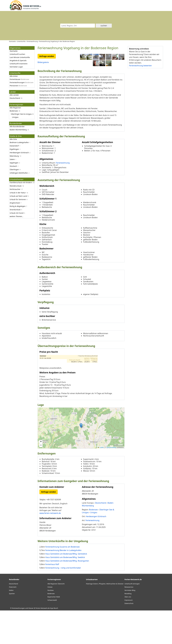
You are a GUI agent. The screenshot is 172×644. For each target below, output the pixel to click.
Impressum (129, 634)
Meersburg (14, 156)
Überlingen (14, 169)
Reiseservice (129, 621)
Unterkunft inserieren (19, 64)
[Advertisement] (145, 106)
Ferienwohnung (63, 196)
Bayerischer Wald (54, 630)
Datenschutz (129, 637)
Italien (11, 624)
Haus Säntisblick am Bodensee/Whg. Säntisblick (66, 587)
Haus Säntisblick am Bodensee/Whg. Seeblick (65, 591)
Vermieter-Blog (130, 624)
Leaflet (101, 481)
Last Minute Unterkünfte (20, 57)
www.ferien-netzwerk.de (50, 547)
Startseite (14, 51)
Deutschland (15, 98)
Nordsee (51, 624)
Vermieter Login (16, 67)
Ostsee (50, 621)
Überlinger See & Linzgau (21, 114)
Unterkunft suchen (17, 54)
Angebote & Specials (18, 60)
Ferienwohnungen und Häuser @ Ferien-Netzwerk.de (31, 642)
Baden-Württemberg (18, 130)
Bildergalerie (43, 62)
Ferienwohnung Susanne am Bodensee (62, 580)
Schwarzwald (52, 634)
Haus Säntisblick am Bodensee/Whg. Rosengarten (67, 594)
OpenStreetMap (111, 481)
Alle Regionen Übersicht (56, 617)
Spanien (12, 627)
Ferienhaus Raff (52, 598)
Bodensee (14, 111)
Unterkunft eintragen (132, 617)
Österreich (13, 621)
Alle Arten (14, 76)
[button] (81, 459)
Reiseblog (128, 627)
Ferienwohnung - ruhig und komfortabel (63, 601)
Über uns (128, 630)
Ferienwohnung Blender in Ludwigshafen (63, 584)
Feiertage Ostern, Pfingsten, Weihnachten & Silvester (105, 617)
